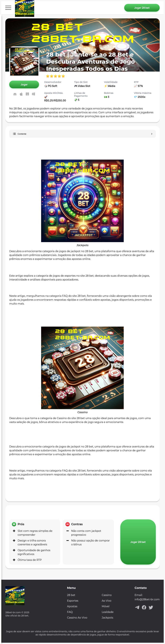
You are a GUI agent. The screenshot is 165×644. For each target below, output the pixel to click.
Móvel (106, 606)
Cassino (107, 595)
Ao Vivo (107, 601)
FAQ (70, 612)
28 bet (71, 595)
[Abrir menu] (8, 8)
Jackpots (107, 618)
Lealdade (108, 612)
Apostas (72, 606)
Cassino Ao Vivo (77, 618)
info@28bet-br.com (147, 599)
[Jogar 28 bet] (142, 8)
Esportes (73, 601)
